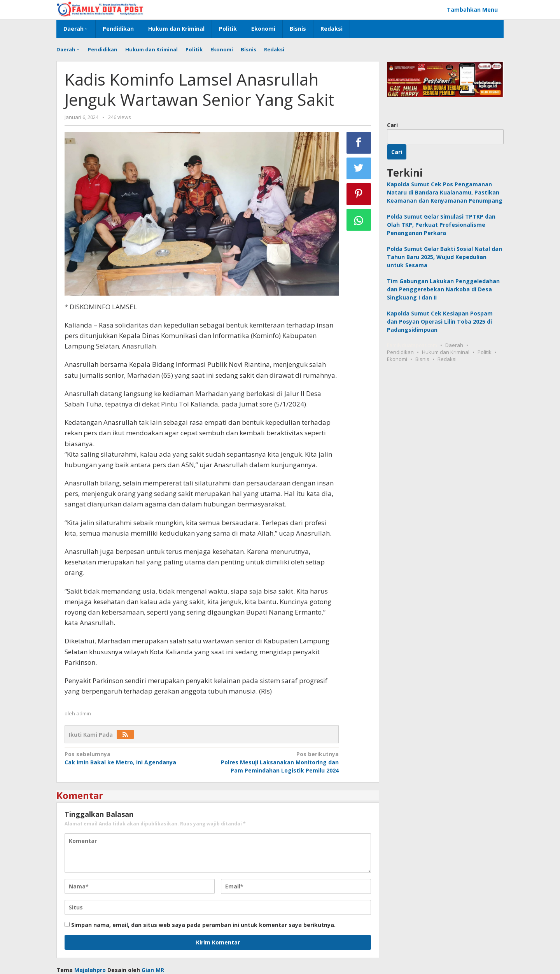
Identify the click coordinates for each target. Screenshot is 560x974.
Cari (392, 125)
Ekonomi (397, 359)
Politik (485, 352)
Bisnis (422, 359)
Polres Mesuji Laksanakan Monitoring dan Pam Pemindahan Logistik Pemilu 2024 (273, 762)
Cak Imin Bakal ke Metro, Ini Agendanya (130, 758)
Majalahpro (90, 970)
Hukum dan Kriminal (446, 352)
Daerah (454, 345)
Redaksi (447, 359)
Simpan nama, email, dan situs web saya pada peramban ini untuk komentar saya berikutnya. (203, 925)
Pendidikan (400, 352)
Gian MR (153, 970)
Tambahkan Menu (472, 10)
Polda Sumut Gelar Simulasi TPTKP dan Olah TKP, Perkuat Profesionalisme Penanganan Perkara (441, 225)
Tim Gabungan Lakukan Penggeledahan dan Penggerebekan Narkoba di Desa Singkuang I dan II (443, 289)
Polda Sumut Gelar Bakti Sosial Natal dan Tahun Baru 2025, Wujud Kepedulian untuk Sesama (444, 257)
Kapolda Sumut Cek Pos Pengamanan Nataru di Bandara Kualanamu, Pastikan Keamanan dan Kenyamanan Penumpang (445, 192)
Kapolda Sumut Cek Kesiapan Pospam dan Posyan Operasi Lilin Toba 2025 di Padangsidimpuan (440, 321)
